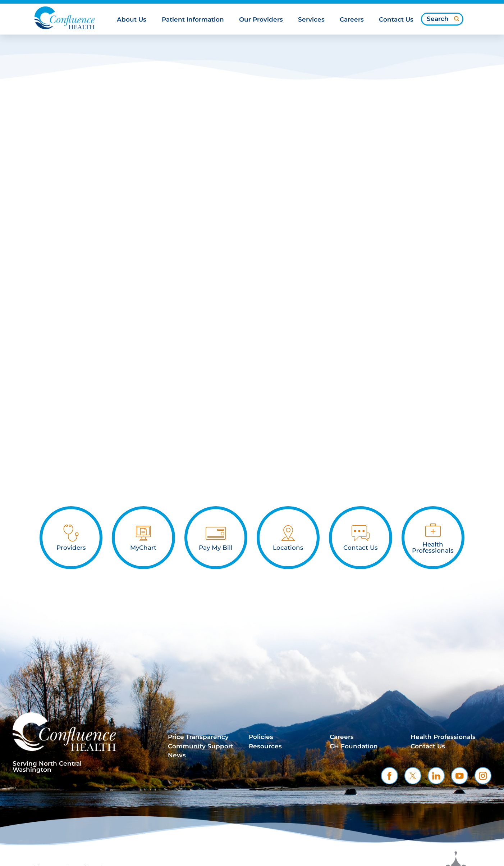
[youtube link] (460, 776)
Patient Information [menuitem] (193, 20)
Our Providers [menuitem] (261, 20)
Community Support (201, 746)
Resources (265, 746)
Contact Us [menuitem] (396, 20)
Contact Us (428, 746)
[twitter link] (413, 776)
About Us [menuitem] (132, 20)
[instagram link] (483, 776)
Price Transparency (198, 737)
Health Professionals (443, 737)
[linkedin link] (436, 776)
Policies (261, 737)
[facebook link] (390, 776)
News (177, 755)
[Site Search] (457, 18)
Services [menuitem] (311, 20)
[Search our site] (442, 19)
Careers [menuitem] (352, 20)
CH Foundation (354, 746)
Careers (342, 737)
